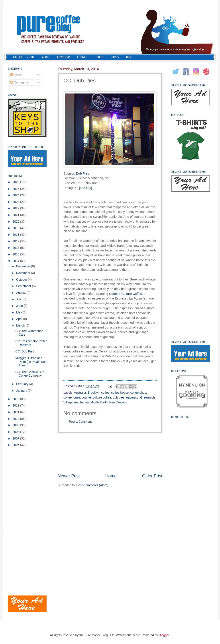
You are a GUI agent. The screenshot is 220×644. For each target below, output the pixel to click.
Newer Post (69, 476)
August (21, 293)
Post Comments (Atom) (92, 485)
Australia (80, 393)
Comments (20, 83)
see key (85, 188)
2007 (16, 439)
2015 (16, 254)
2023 (16, 202)
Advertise (63, 57)
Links (129, 57)
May (20, 312)
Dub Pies (82, 173)
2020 (16, 222)
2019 (16, 228)
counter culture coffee (96, 398)
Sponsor (12, 95)
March (21, 326)
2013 (16, 399)
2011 (16, 412)
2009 (16, 425)
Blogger (164, 635)
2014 (16, 261)
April (20, 319)
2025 (16, 189)
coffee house (120, 393)
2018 (16, 235)
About (46, 57)
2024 (16, 195)
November (24, 273)
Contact (82, 57)
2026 (16, 182)
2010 (16, 419)
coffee (105, 393)
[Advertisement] (110, 453)
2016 (16, 248)
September (24, 286)
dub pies (119, 398)
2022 (16, 208)
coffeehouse (72, 398)
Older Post (152, 476)
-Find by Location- (24, 57)
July (19, 299)
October (22, 280)
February (23, 384)
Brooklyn (94, 393)
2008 (16, 432)
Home (111, 476)
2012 (16, 406)
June (20, 306)
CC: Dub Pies (25, 351)
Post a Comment (80, 422)
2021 (16, 215)
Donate (99, 57)
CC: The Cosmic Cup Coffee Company (30, 374)
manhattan (82, 402)
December (24, 266)
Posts (16, 75)
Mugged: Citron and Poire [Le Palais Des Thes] (31, 362)
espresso (132, 398)
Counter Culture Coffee (126, 294)
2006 (16, 445)
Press (115, 57)
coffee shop (138, 393)
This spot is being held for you (25, 147)
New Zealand (118, 402)
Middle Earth (99, 402)
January (22, 391)
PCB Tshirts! (178, 115)
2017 (16, 241)
